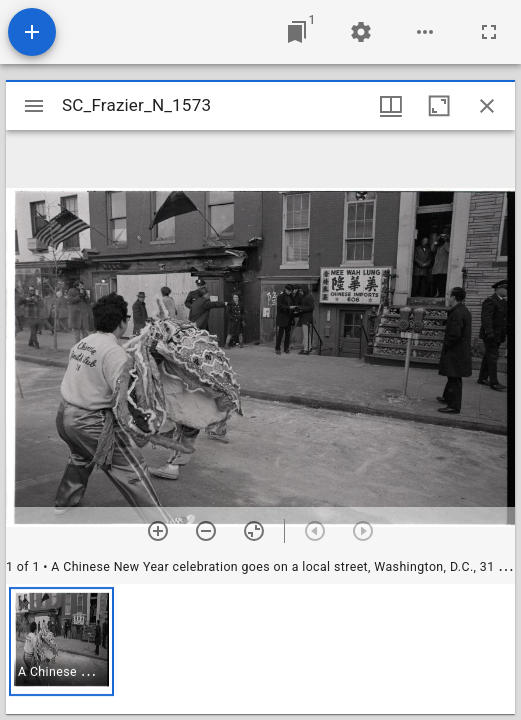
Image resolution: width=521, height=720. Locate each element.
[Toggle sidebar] (34, 106)
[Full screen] (489, 32)
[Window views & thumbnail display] (391, 106)
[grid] (260, 649)
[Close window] (487, 106)
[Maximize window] (439, 106)
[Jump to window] (297, 32)
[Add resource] (32, 32)
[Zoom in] (158, 531)
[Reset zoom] (254, 531)
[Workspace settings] (361, 32)
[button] (61, 641)
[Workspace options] (425, 32)
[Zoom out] (206, 531)
